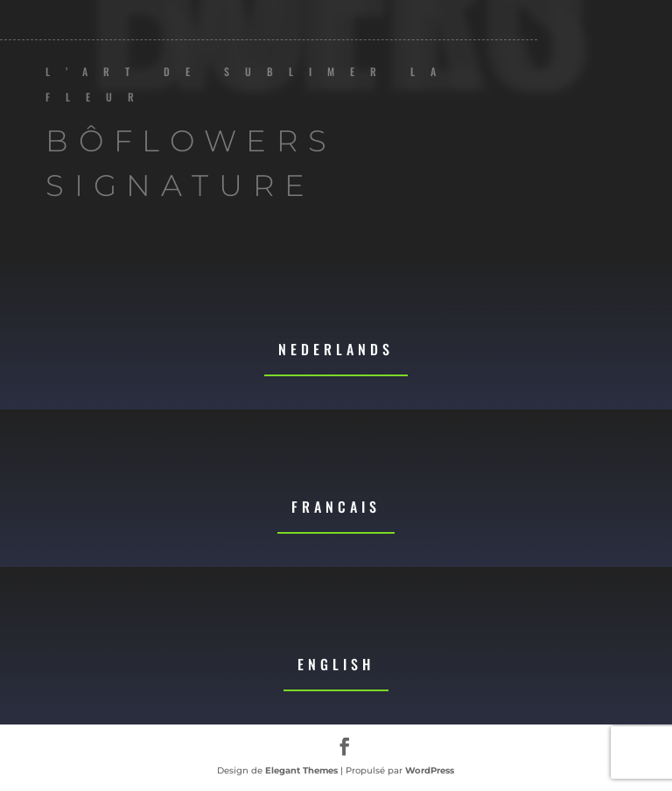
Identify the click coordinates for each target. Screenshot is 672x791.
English (336, 664)
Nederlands (336, 349)
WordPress (430, 770)
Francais (336, 507)
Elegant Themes (301, 770)
